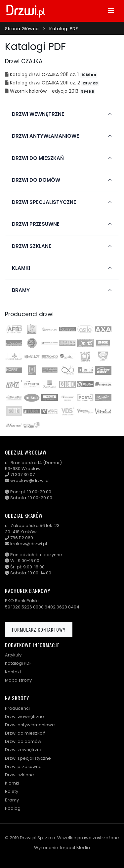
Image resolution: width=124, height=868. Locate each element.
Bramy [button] (21, 290)
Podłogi (13, 808)
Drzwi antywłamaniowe (30, 725)
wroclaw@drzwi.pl (30, 481)
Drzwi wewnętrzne (24, 717)
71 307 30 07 (22, 475)
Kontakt (13, 672)
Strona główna (22, 29)
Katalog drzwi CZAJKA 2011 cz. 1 (45, 74)
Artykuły (13, 655)
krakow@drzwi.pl (29, 544)
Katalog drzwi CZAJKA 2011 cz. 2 (46, 83)
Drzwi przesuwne (23, 767)
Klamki (12, 783)
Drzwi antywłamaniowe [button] (45, 136)
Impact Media (75, 848)
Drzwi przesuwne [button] (36, 224)
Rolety (12, 791)
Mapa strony (18, 680)
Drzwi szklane (20, 775)
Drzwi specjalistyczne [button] (44, 202)
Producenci (17, 708)
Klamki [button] (21, 268)
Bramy (12, 800)
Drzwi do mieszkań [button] (38, 158)
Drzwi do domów (23, 741)
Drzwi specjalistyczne (28, 758)
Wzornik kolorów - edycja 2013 (45, 91)
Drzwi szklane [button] (32, 246)
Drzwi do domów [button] (36, 180)
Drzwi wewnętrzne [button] (38, 114)
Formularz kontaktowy (39, 629)
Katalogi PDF (63, 29)
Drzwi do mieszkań (25, 733)
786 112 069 (22, 538)
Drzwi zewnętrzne (24, 750)
